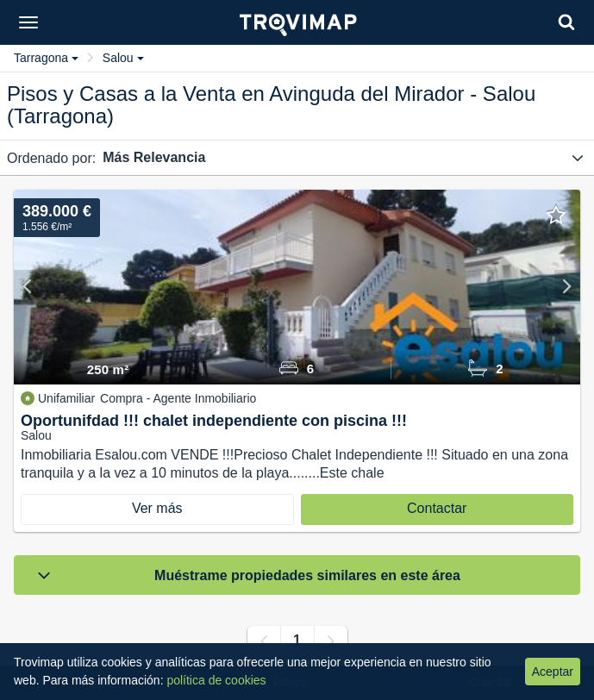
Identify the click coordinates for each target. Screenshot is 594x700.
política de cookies (216, 680)
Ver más (157, 508)
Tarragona (46, 58)
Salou (123, 58)
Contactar (437, 508)
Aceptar (553, 672)
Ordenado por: (51, 158)
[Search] (566, 22)
